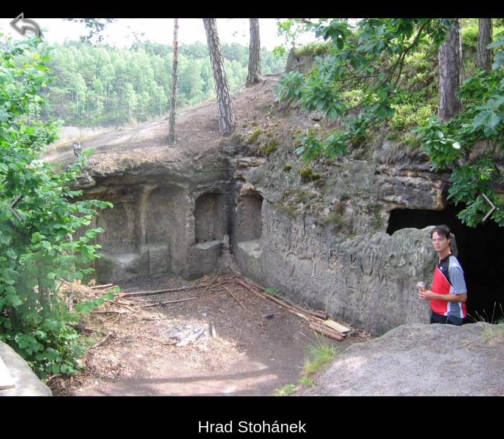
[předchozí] (15, 207)
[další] (489, 207)
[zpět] (24, 24)
